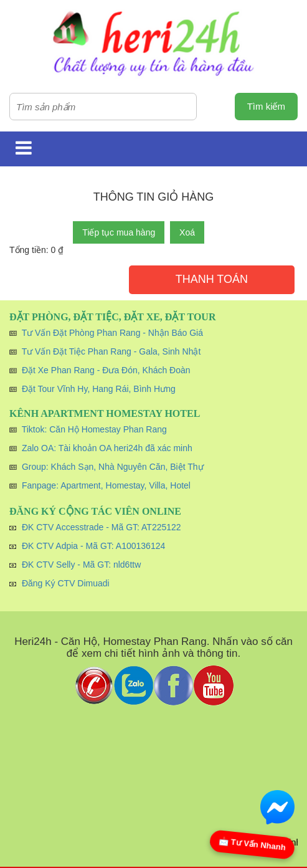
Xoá (187, 232)
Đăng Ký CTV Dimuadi (66, 583)
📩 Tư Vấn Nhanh (253, 844)
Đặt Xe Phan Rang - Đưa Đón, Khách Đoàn (106, 370)
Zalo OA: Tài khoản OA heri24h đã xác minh (107, 448)
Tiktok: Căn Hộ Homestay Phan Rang (94, 429)
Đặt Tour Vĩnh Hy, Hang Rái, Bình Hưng (99, 389)
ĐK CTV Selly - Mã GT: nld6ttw (81, 565)
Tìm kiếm (266, 106)
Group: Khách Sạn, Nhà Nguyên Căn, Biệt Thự (113, 467)
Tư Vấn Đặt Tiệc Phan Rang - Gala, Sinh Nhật (111, 351)
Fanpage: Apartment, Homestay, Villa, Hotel (106, 485)
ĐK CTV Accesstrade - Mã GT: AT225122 (102, 527)
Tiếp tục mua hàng (119, 232)
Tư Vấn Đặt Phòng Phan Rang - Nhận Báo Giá (112, 333)
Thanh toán (212, 279)
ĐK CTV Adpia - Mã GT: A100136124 (93, 546)
